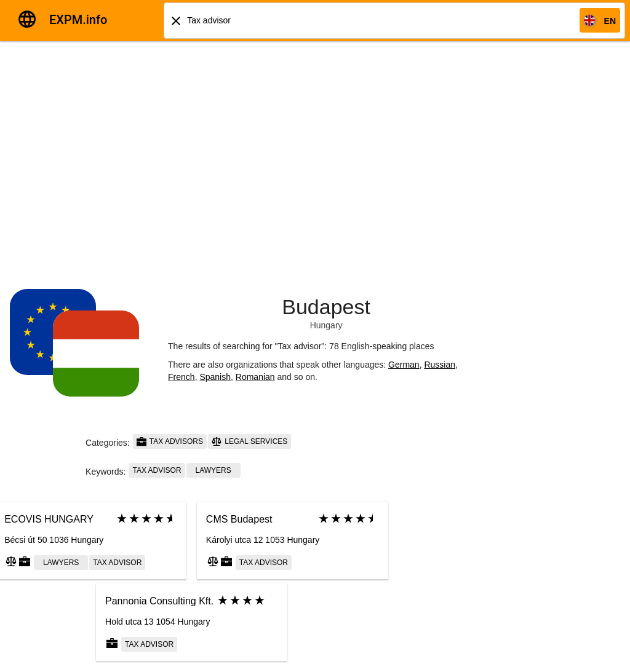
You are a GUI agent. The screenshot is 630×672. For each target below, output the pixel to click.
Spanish (215, 377)
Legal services (249, 441)
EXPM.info (78, 20)
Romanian (255, 377)
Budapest (326, 307)
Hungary (326, 325)
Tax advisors (170, 441)
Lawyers (213, 470)
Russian (440, 365)
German (404, 365)
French (181, 377)
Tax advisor (157, 470)
